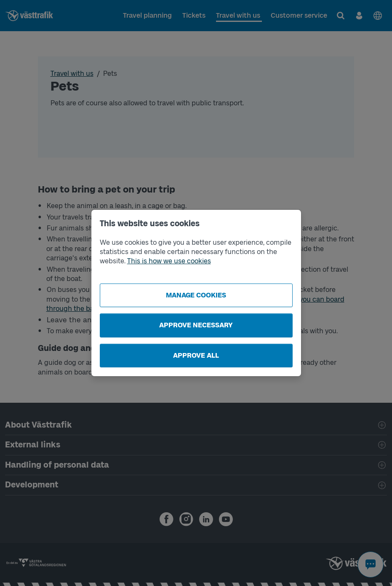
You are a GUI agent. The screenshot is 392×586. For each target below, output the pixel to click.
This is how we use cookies (169, 261)
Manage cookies (196, 295)
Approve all (196, 355)
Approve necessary (196, 325)
